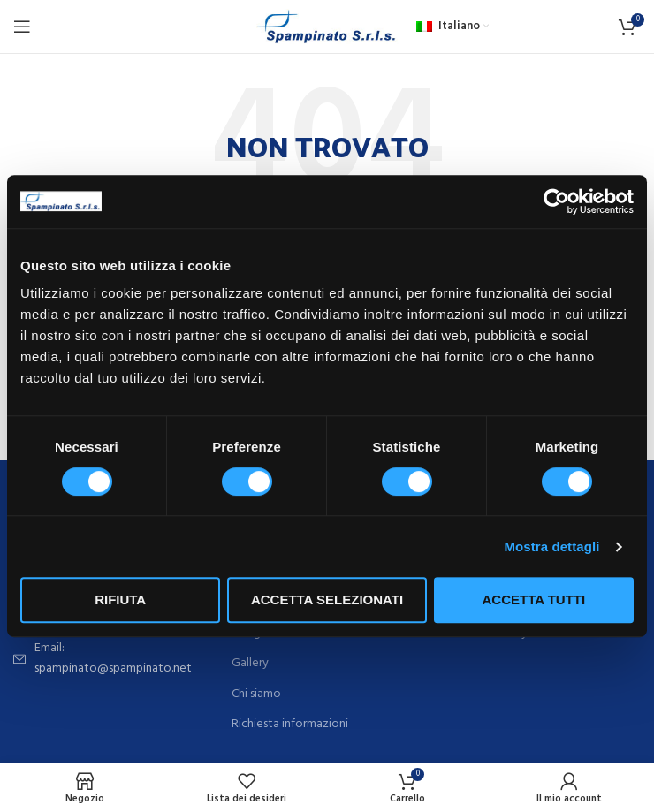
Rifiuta (120, 600)
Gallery (250, 664)
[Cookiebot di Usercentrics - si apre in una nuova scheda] (556, 201)
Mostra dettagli (551, 546)
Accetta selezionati (327, 600)
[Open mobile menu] (22, 27)
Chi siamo (256, 694)
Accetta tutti (534, 600)
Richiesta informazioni (290, 725)
